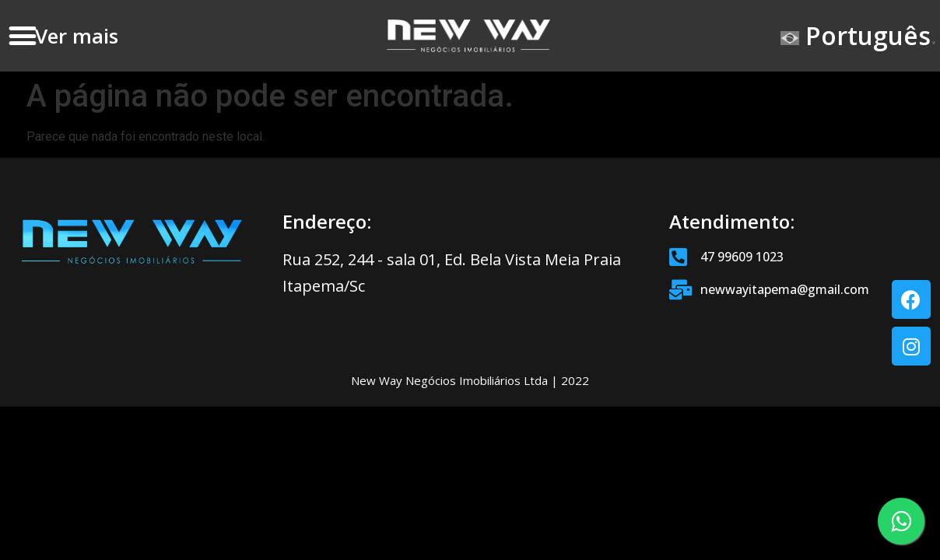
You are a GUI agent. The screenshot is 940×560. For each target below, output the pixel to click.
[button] (22, 36)
